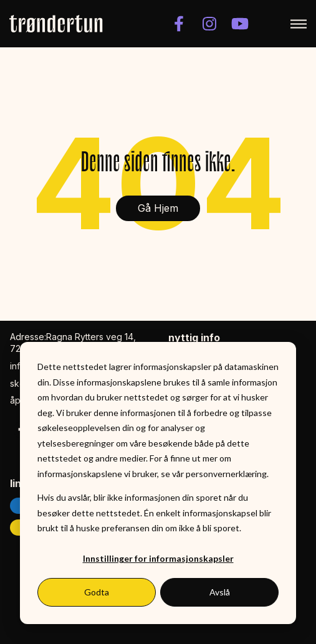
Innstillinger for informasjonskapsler (158, 558)
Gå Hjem (158, 208)
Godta (97, 592)
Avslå (220, 592)
